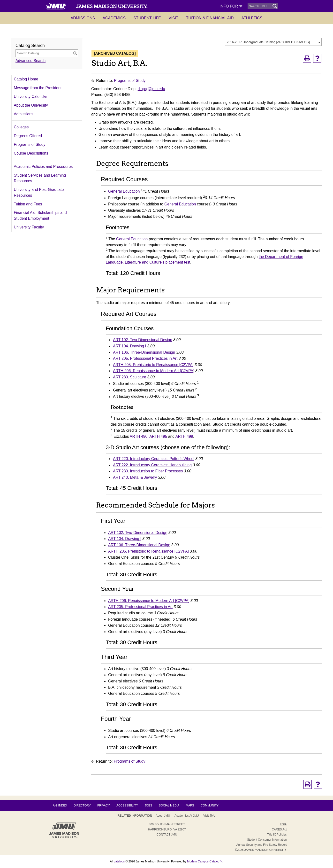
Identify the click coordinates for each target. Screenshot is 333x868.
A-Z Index (60, 805)
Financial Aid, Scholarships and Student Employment (40, 215)
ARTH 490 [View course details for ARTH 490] (139, 436)
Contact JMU (167, 835)
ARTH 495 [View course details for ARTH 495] (158, 436)
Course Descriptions (31, 153)
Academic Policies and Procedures (43, 167)
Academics (114, 18)
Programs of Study (30, 145)
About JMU (163, 816)
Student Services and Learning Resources (40, 178)
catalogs (119, 861)
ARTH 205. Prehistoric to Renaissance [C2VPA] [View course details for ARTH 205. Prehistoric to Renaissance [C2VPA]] (153, 365)
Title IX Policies (277, 835)
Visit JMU (209, 816)
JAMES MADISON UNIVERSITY (266, 850)
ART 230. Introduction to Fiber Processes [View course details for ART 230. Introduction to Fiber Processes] (148, 471)
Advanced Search (30, 61)
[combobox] (273, 42)
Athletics (252, 18)
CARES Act (279, 829)
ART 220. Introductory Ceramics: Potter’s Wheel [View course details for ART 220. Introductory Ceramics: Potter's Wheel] (154, 459)
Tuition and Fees (28, 204)
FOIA (283, 824)
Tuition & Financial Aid (210, 18)
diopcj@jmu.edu (151, 89)
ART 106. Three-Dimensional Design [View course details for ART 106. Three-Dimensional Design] (144, 352)
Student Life (147, 18)
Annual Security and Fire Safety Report (261, 845)
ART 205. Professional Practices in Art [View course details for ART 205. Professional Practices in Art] (145, 358)
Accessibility (127, 805)
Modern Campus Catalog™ (205, 861)
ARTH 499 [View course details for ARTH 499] (184, 436)
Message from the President (38, 88)
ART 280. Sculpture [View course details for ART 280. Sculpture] (130, 377)
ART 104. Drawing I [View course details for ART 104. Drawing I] (130, 346)
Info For (231, 6)
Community (210, 805)
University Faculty (29, 227)
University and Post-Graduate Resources (39, 192)
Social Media (169, 805)
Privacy (104, 805)
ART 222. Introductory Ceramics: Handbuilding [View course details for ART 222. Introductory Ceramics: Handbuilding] (152, 465)
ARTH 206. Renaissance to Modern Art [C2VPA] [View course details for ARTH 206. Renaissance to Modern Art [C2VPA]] (154, 371)
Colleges (21, 127)
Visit (174, 18)
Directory (82, 805)
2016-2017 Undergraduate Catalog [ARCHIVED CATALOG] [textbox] (268, 42)
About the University (31, 105)
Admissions (83, 18)
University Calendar (30, 97)
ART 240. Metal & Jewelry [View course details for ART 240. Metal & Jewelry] (135, 477)
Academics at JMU (187, 816)
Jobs (148, 805)
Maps (190, 805)
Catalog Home (26, 79)
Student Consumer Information (267, 840)
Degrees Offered (28, 136)
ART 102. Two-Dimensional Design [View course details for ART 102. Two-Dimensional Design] (143, 340)
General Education (124, 192)
